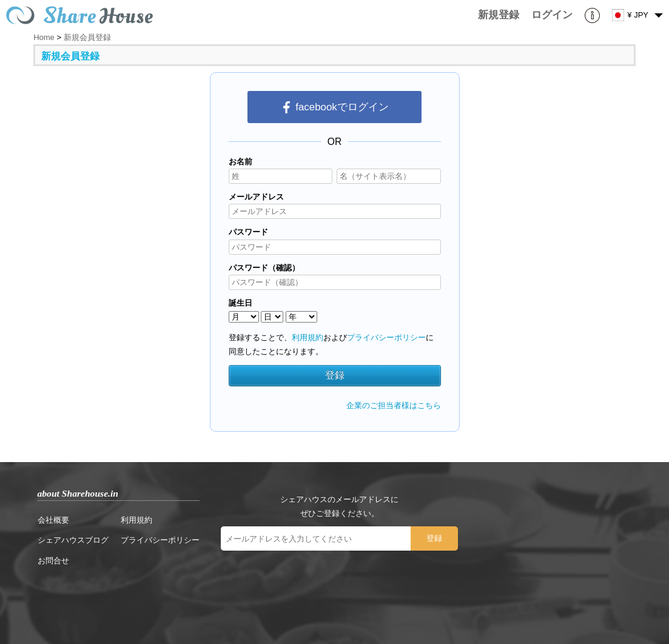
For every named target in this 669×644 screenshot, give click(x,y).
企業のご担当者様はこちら (394, 405)
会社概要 (53, 520)
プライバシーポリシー (386, 337)
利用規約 (308, 337)
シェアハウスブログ (73, 540)
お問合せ (53, 561)
